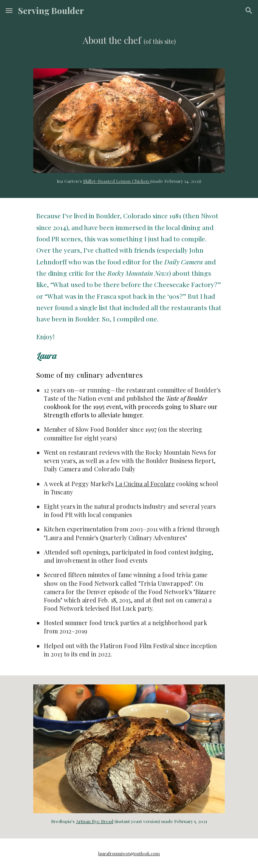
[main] (129, 40)
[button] (9, 10)
